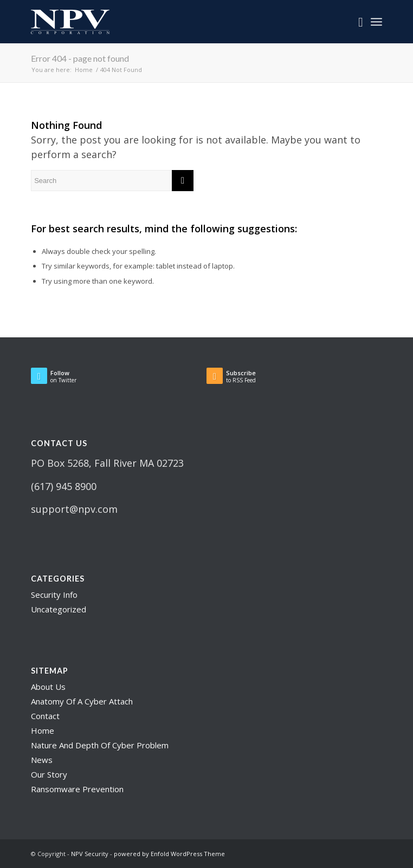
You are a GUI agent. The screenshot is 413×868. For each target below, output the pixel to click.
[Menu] (376, 22)
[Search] (355, 22)
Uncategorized (59, 609)
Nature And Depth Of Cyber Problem (100, 745)
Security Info (54, 595)
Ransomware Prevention (77, 789)
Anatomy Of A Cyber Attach (82, 701)
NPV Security (90, 854)
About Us (48, 687)
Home (43, 730)
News (42, 760)
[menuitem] (355, 22)
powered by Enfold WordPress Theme (169, 854)
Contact (45, 716)
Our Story (49, 774)
